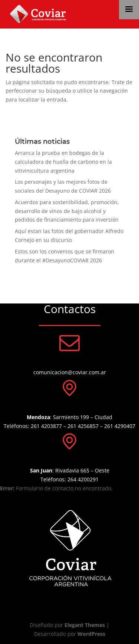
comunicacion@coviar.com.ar (70, 372)
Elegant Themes (85, 625)
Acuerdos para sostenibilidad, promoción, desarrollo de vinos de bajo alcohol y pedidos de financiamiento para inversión (67, 211)
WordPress (91, 634)
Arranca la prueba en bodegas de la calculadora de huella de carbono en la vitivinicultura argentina (63, 162)
